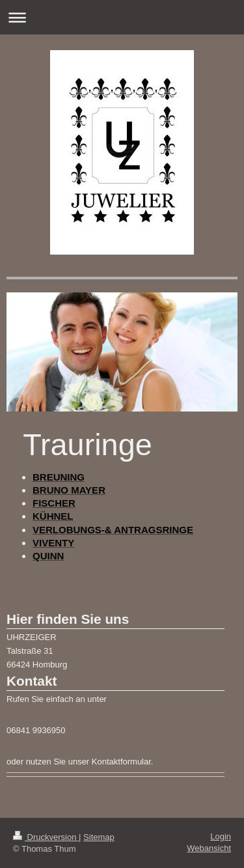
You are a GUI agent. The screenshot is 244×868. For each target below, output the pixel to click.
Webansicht (209, 848)
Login (221, 836)
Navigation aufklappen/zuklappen (122, 17)
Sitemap (99, 837)
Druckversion (46, 837)
